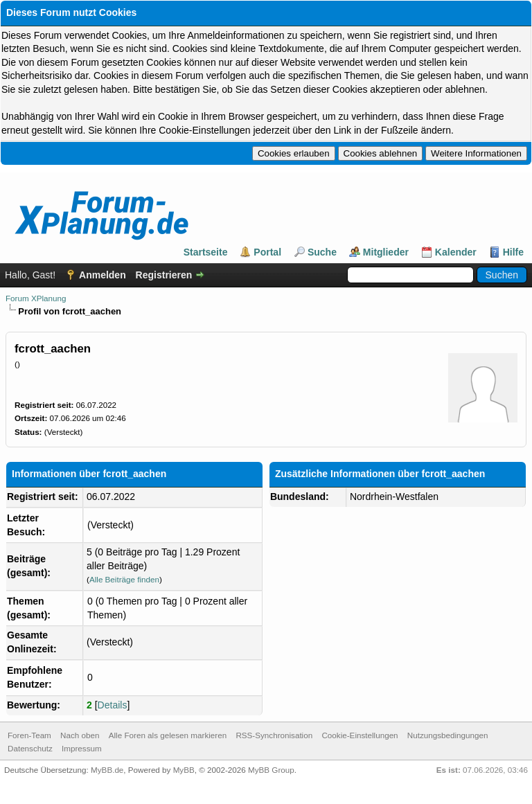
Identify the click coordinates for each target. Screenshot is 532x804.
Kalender (456, 252)
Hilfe (513, 252)
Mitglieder (386, 252)
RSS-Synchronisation (274, 735)
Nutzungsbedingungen (448, 735)
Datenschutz (30, 748)
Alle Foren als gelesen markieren (168, 735)
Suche (322, 252)
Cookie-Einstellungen (360, 735)
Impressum (82, 748)
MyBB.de (107, 770)
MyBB (184, 770)
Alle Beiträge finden (124, 579)
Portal (267, 252)
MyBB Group (271, 770)
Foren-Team (29, 735)
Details (113, 705)
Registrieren (164, 275)
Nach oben (80, 735)
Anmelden (103, 275)
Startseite (206, 252)
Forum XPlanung (36, 298)
